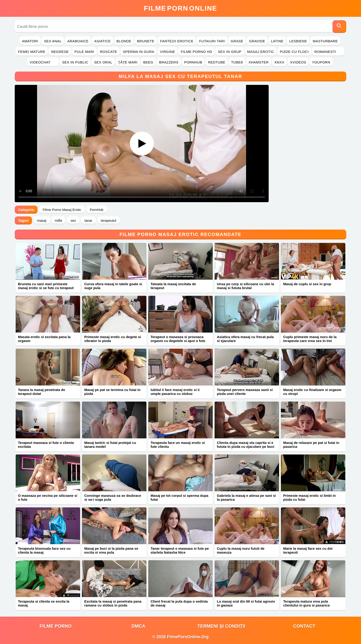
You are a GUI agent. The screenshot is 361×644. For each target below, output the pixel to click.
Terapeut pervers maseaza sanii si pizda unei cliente (245, 392)
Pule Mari (84, 52)
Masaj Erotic (261, 52)
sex (73, 220)
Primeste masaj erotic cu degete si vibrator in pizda (113, 339)
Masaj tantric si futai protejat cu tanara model (110, 445)
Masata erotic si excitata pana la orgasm (44, 339)
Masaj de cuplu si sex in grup (307, 284)
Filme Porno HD (196, 52)
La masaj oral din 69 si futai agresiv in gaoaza (246, 603)
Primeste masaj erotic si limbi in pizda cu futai (309, 497)
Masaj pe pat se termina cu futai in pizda (112, 392)
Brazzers (169, 62)
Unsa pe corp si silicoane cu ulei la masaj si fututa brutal (245, 286)
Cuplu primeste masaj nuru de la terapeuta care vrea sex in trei (310, 339)
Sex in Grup (230, 52)
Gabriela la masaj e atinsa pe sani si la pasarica (246, 497)
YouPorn (321, 62)
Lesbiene (298, 41)
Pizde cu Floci (294, 52)
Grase (237, 41)
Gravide (257, 41)
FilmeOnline (180, 8)
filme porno (56, 626)
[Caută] (339, 27)
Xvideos (298, 62)
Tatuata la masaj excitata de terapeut (173, 286)
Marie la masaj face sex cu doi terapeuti (308, 550)
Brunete (146, 41)
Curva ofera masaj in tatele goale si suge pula (113, 286)
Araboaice (78, 41)
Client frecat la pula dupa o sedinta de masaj (179, 603)
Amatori (30, 41)
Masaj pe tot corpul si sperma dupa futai (179, 497)
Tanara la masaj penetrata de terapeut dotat (42, 392)
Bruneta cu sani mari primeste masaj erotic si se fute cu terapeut (46, 286)
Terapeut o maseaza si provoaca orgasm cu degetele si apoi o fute (178, 339)
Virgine (167, 52)
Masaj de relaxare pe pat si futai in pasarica (311, 445)
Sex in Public (75, 62)
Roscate (109, 52)
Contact (304, 626)
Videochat (43, 62)
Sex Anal (53, 41)
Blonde (124, 41)
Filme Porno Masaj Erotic (62, 210)
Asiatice (102, 41)
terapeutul (109, 220)
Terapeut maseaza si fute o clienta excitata (46, 445)
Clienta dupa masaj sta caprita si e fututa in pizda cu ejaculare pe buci (246, 445)
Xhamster (259, 62)
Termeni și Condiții (221, 626)
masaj (42, 220)
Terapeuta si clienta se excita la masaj (44, 603)
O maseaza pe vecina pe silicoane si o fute (48, 497)
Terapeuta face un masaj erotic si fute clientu (178, 445)
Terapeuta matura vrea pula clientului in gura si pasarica (306, 603)
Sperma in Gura (139, 52)
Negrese (60, 52)
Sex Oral (103, 62)
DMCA (139, 626)
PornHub (193, 62)
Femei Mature (32, 52)
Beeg (148, 62)
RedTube (217, 62)
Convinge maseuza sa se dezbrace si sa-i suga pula (113, 497)
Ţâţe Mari (128, 62)
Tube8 (237, 62)
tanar (88, 220)
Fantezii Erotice (177, 41)
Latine (277, 41)
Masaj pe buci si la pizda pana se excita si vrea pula (111, 550)
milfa (58, 220)
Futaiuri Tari (212, 41)
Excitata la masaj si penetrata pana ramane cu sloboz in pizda (113, 603)
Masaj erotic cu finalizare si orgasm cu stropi (312, 392)
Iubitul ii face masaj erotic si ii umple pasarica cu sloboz (175, 392)
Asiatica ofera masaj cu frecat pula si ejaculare (245, 339)
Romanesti (328, 52)
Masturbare (325, 41)
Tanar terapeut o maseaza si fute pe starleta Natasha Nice (180, 550)
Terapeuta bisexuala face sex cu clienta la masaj (44, 550)
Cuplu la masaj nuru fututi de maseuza (241, 550)
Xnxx (279, 62)
